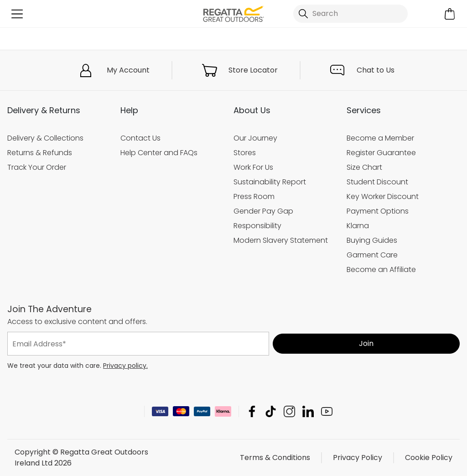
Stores (245, 153)
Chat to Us (376, 70)
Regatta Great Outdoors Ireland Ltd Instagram (289, 411)
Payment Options (378, 211)
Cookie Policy (429, 458)
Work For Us (253, 167)
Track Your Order (37, 167)
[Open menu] (17, 14)
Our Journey (255, 138)
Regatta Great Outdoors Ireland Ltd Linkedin (308, 411)
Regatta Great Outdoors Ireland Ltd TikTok (271, 411)
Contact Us (140, 138)
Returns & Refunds (40, 153)
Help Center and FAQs (159, 153)
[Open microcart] (450, 14)
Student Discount (377, 182)
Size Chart (364, 167)
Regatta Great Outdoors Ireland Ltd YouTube (327, 411)
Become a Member (380, 138)
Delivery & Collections (45, 138)
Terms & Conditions (275, 458)
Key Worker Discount (383, 196)
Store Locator (253, 70)
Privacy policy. (125, 366)
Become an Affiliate (381, 269)
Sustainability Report (270, 182)
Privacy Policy (358, 458)
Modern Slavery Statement (281, 240)
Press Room (254, 196)
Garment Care (372, 255)
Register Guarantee (381, 153)
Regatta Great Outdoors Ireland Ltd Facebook (252, 411)
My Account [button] (128, 70)
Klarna (358, 226)
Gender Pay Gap (263, 211)
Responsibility (257, 226)
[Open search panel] (350, 14)
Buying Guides (372, 240)
